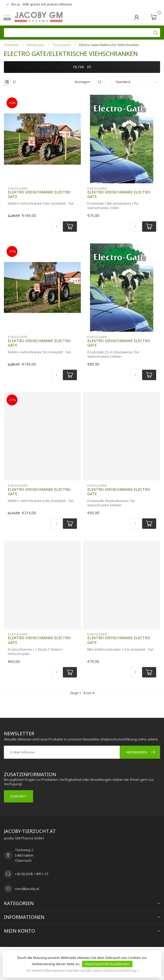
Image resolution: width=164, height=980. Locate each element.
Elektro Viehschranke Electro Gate (39, 194)
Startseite (11, 45)
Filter (82, 67)
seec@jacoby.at (27, 889)
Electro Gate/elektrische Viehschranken (109, 45)
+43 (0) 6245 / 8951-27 (32, 874)
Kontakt (19, 796)
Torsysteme (62, 45)
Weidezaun (36, 45)
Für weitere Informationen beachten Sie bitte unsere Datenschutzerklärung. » (83, 970)
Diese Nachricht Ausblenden (107, 964)
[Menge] (56, 227)
